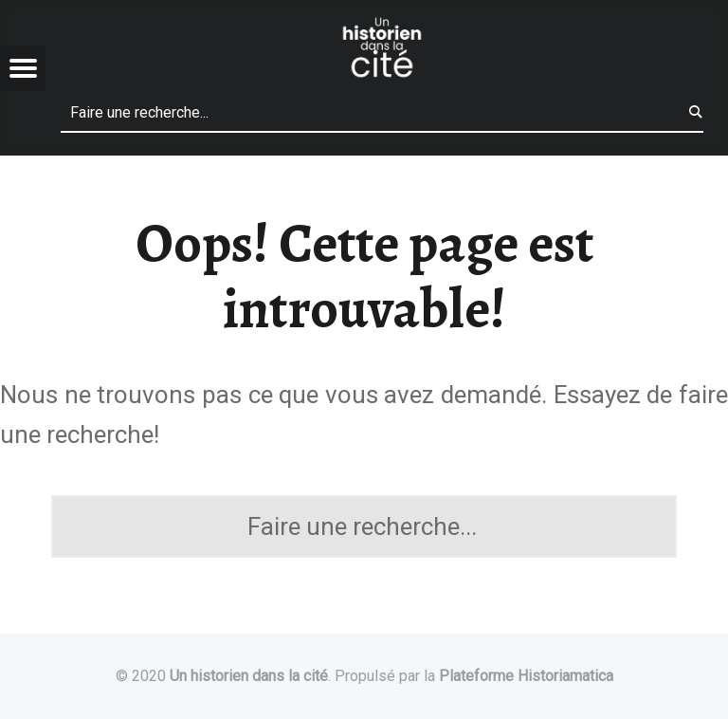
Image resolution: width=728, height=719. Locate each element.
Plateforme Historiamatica (526, 676)
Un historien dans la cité (249, 676)
